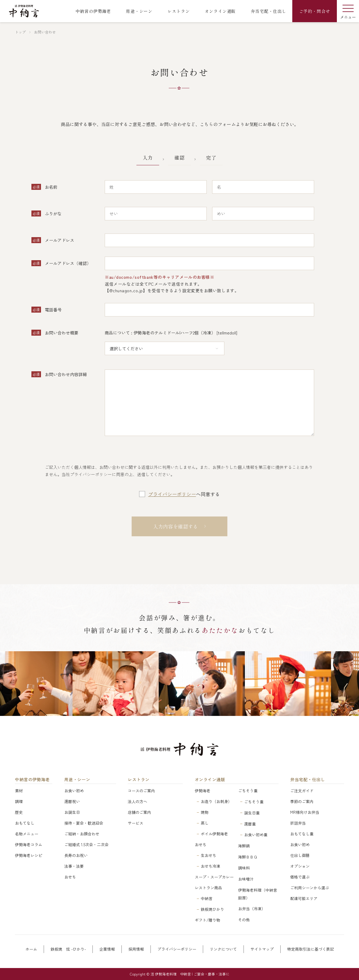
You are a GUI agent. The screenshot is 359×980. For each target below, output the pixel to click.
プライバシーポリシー (172, 494)
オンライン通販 (210, 780)
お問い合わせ (45, 32)
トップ (20, 32)
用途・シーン (77, 780)
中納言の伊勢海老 (32, 780)
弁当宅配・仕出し (308, 780)
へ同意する (184, 494)
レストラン (139, 780)
